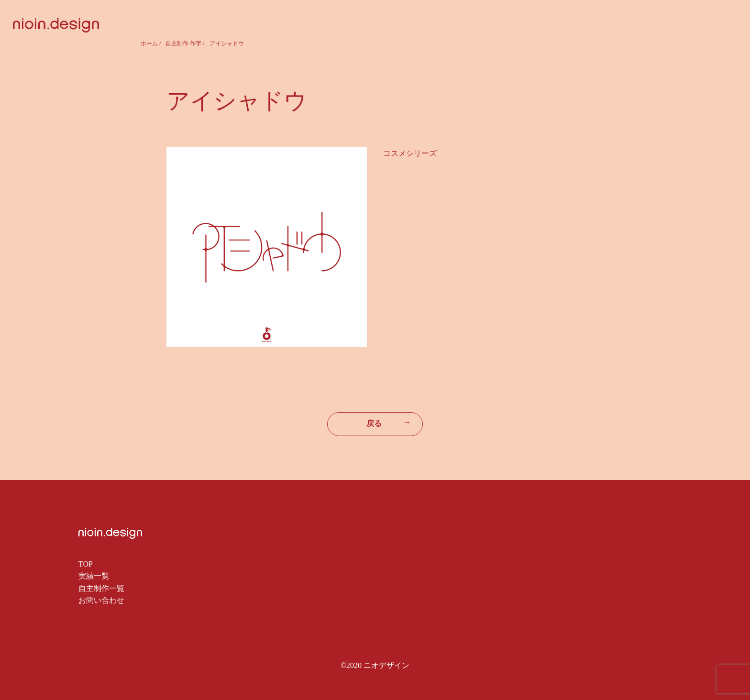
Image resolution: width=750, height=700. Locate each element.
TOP (86, 564)
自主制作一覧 (101, 588)
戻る (389, 423)
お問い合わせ (101, 600)
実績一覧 (94, 576)
